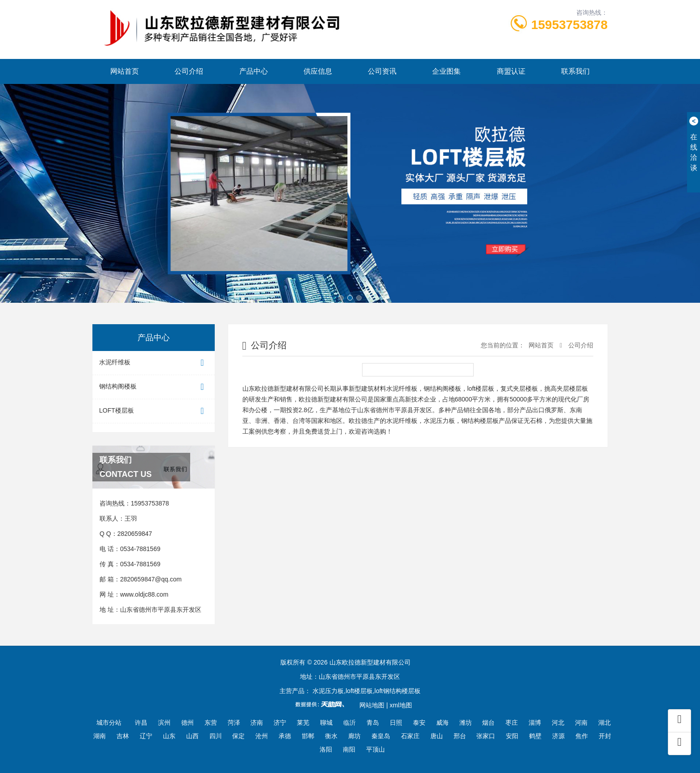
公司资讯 (382, 71)
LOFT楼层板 (154, 411)
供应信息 (318, 71)
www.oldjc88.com (144, 594)
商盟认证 (511, 71)
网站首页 (125, 71)
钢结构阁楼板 (154, 387)
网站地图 (372, 705)
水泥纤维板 (154, 363)
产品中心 (254, 71)
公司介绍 (189, 71)
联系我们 (575, 71)
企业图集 (446, 71)
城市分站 (109, 723)
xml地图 (401, 705)
